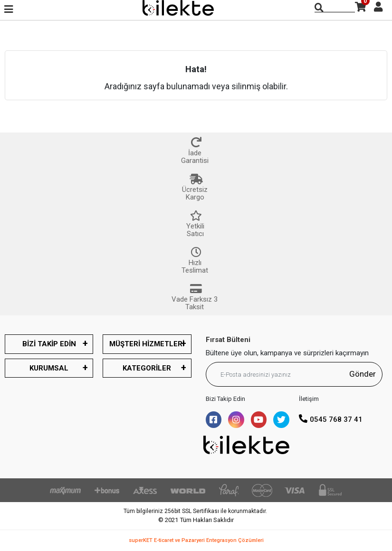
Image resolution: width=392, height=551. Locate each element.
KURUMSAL (49, 368)
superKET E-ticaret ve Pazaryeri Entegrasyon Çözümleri (196, 540)
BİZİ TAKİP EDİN (49, 344)
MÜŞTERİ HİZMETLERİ (147, 344)
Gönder (363, 374)
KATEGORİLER (147, 368)
